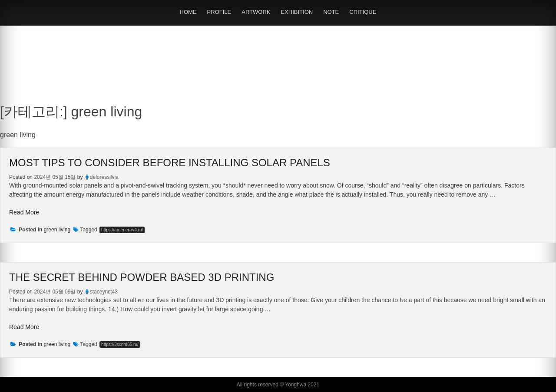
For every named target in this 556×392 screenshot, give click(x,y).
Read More (24, 212)
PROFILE (219, 12)
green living (57, 230)
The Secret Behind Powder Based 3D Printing (142, 277)
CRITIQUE (363, 12)
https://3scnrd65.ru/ (120, 344)
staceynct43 (104, 292)
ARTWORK (256, 12)
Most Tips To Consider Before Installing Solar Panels (170, 163)
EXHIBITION (297, 12)
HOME (188, 12)
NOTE (331, 12)
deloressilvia (104, 177)
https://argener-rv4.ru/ (122, 230)
